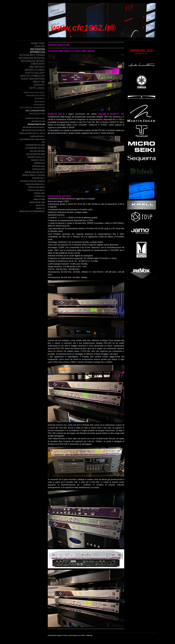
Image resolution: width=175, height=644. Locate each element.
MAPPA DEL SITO (142, 50)
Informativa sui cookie (77, 635)
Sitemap (89, 635)
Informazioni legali (54, 635)
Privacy (65, 635)
